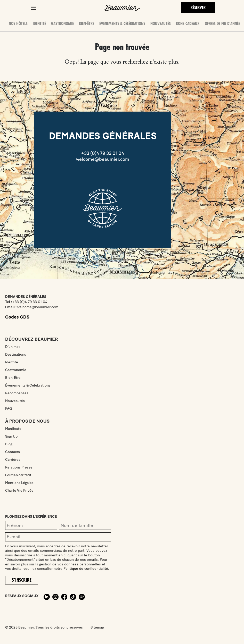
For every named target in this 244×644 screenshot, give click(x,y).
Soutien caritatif (18, 475)
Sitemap (97, 627)
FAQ (9, 409)
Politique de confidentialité (86, 569)
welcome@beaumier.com (103, 159)
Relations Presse (19, 467)
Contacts (13, 452)
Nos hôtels (18, 24)
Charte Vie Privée (19, 491)
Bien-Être (87, 24)
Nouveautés (161, 24)
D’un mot (13, 347)
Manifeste (13, 429)
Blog (9, 444)
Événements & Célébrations (122, 24)
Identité (39, 24)
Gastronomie (62, 24)
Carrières (13, 460)
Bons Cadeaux (188, 24)
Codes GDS (17, 317)
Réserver (198, 8)
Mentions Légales (19, 483)
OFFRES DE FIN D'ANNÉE (222, 24)
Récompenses (17, 393)
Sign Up (11, 436)
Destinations (16, 354)
